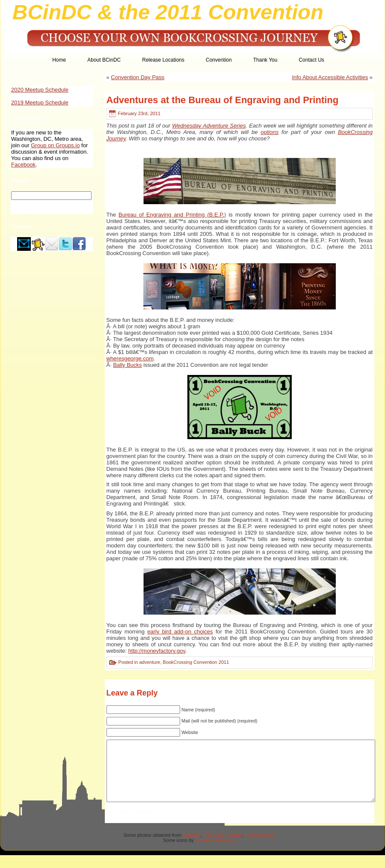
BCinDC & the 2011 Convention (168, 12)
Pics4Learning (259, 848)
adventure (150, 662)
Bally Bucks (127, 365)
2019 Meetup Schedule (40, 103)
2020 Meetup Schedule (40, 90)
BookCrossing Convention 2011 (196, 662)
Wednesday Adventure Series (209, 126)
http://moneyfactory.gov (157, 651)
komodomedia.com (215, 853)
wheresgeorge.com (130, 358)
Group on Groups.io (55, 145)
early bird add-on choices (180, 632)
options (269, 132)
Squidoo (191, 848)
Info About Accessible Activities (330, 77)
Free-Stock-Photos (222, 848)
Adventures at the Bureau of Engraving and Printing (223, 100)
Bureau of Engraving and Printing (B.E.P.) (172, 215)
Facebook (23, 165)
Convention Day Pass (138, 77)
